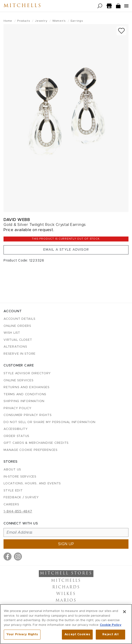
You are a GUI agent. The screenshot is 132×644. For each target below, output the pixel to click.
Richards (66, 587)
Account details (19, 319)
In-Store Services (20, 477)
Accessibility (16, 429)
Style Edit (13, 491)
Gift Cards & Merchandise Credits (36, 443)
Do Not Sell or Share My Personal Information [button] (50, 422)
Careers (11, 505)
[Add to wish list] (121, 31)
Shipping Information (24, 401)
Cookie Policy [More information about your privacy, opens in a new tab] (111, 625)
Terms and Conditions (25, 394)
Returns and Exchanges (27, 387)
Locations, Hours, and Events (32, 484)
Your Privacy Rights (22, 634)
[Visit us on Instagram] (18, 557)
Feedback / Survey (21, 497)
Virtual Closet (18, 340)
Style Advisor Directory (27, 373)
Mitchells (23, 6)
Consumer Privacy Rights (28, 415)
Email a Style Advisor (66, 250)
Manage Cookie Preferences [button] (31, 450)
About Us (12, 470)
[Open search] (100, 6)
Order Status (16, 436)
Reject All (110, 634)
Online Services (18, 380)
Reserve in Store (20, 354)
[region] (66, 624)
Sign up (66, 544)
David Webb (17, 220)
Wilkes (66, 594)
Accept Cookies (77, 634)
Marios (66, 601)
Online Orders (17, 326)
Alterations (15, 347)
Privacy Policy (18, 408)
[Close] (124, 612)
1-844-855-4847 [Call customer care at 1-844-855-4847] (18, 511)
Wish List (12, 333)
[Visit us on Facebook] (8, 557)
